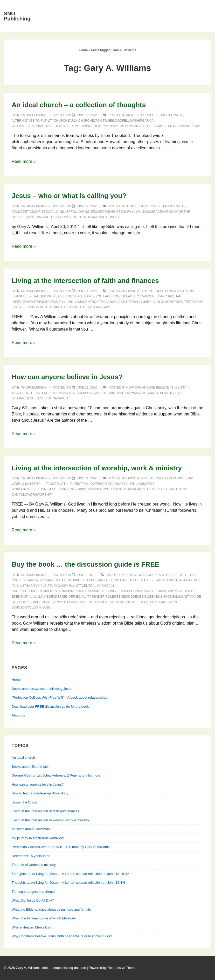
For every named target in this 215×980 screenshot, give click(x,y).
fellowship (132, 121)
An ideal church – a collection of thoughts (79, 105)
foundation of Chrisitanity (153, 591)
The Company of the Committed (145, 126)
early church (80, 121)
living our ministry (75, 489)
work (32, 495)
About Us (83, 6)
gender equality (77, 597)
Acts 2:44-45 (138, 296)
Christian (156, 296)
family (111, 591)
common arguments (145, 393)
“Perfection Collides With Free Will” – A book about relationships (59, 697)
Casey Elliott (70, 586)
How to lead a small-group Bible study (40, 793)
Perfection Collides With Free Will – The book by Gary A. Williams (61, 847)
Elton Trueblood (107, 121)
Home (58, 6)
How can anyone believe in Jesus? (67, 377)
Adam (184, 580)
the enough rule (33, 307)
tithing (54, 307)
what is (179, 126)
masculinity (90, 602)
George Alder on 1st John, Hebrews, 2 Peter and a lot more (56, 775)
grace (156, 212)
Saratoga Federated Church (143, 602)
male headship (45, 602)
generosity (93, 302)
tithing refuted (75, 307)
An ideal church (140, 115)
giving (109, 302)
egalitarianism (87, 591)
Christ (40, 212)
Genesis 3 (157, 597)
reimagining (81, 126)
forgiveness (111, 212)
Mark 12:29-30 (153, 302)
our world (117, 489)
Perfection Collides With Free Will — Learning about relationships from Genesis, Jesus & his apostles (122, 22)
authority (28, 586)
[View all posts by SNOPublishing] (32, 115)
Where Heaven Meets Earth (32, 927)
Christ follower (85, 484)
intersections (36, 489)
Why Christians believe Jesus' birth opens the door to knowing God (62, 936)
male (28, 602)
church (61, 121)
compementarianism (56, 591)
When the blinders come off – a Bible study (44, 918)
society (98, 126)
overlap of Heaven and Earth (152, 489)
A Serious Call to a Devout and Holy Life (93, 296)
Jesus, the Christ (141, 206)
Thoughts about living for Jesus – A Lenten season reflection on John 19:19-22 (70, 874)
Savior (59, 217)
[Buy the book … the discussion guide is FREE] (86, 575)
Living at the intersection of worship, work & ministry (97, 468)
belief (88, 393)
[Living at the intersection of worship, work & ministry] (86, 478)
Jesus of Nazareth (53, 398)
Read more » (24, 161)
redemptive (60, 126)
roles (113, 602)
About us (18, 715)
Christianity (116, 393)
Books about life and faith (31, 767)
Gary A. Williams (137, 212)
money (170, 302)
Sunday (112, 126)
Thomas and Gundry (102, 217)
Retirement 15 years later (31, 856)
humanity (183, 597)
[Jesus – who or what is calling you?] (86, 206)
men (104, 602)
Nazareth (45, 217)
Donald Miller (58, 212)
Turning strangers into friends (34, 892)
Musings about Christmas (31, 829)
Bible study (48, 586)
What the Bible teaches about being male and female (103, 580)
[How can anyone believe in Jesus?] (86, 387)
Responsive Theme (122, 968)
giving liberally (128, 302)
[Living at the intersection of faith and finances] (86, 291)
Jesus (32, 217)
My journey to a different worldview (38, 838)
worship (193, 126)
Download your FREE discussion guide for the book (50, 707)
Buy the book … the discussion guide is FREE (85, 564)
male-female (69, 602)
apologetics (23, 212)
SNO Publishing (17, 16)
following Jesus (85, 212)
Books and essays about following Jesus (142, 6)
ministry (43, 126)
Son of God (75, 217)
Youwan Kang (39, 608)
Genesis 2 (141, 597)
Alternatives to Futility (33, 121)
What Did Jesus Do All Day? (33, 900)
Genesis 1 (124, 597)
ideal (31, 126)
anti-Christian (48, 393)
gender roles (104, 597)
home (170, 597)
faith (35, 302)
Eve (103, 591)
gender (55, 597)
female (123, 591)
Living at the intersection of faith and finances (85, 281)
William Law (99, 307)
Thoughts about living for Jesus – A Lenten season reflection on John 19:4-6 (68, 883)
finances (47, 302)
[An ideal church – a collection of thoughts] (86, 115)
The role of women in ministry (34, 865)
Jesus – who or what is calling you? (69, 196)
